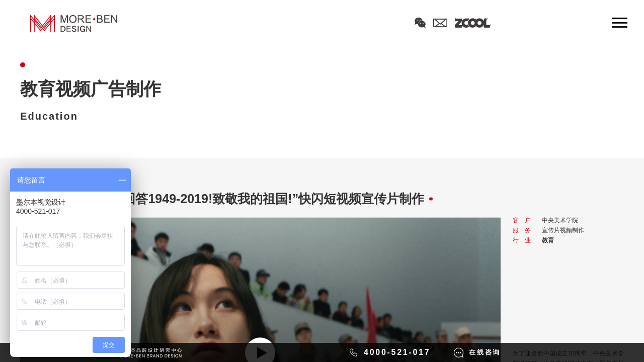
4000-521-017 (397, 352)
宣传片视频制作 (563, 230)
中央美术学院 (560, 220)
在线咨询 (485, 352)
